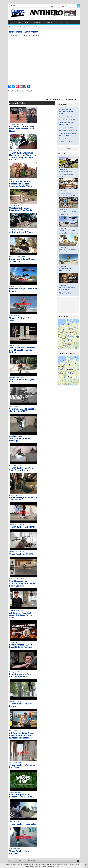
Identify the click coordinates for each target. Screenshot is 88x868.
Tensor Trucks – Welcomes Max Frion (22, 766)
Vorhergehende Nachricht (54, 99)
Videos (27, 22)
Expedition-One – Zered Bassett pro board (21, 675)
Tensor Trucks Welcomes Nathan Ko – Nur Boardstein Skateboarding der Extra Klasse (23, 156)
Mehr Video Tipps (65, 293)
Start (12, 22)
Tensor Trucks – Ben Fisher (22, 527)
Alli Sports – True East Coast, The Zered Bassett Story (21, 615)
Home (10, 27)
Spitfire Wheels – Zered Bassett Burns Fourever (21, 646)
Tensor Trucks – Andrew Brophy (21, 705)
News (20, 22)
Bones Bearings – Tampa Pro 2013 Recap (23, 498)
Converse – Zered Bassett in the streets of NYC (23, 410)
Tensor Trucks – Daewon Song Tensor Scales (21, 469)
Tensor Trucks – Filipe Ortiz (22, 824)
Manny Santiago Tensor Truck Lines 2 (23, 290)
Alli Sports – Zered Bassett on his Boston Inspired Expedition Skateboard (22, 735)
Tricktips (59, 22)
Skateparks (49, 22)
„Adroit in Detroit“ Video (21, 232)
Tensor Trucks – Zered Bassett (23, 32)
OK (58, 866)
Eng (67, 22)
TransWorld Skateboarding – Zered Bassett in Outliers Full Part (23, 350)
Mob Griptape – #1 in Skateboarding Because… (22, 796)
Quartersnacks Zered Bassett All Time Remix (21, 209)
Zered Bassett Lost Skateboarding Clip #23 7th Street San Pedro (23, 583)
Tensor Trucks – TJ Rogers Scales (22, 380)
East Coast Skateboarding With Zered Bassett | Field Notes (22, 129)
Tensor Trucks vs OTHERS (21, 554)
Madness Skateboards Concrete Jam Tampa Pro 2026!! (67, 111)
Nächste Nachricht (71, 99)
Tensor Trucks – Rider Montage (20, 439)
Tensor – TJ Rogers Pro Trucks (20, 319)
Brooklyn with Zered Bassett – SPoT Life (23, 260)
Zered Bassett (27, 91)
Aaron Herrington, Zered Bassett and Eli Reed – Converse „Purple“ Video (21, 184)
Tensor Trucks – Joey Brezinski (19, 852)
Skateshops (37, 22)
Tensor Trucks (17, 91)
